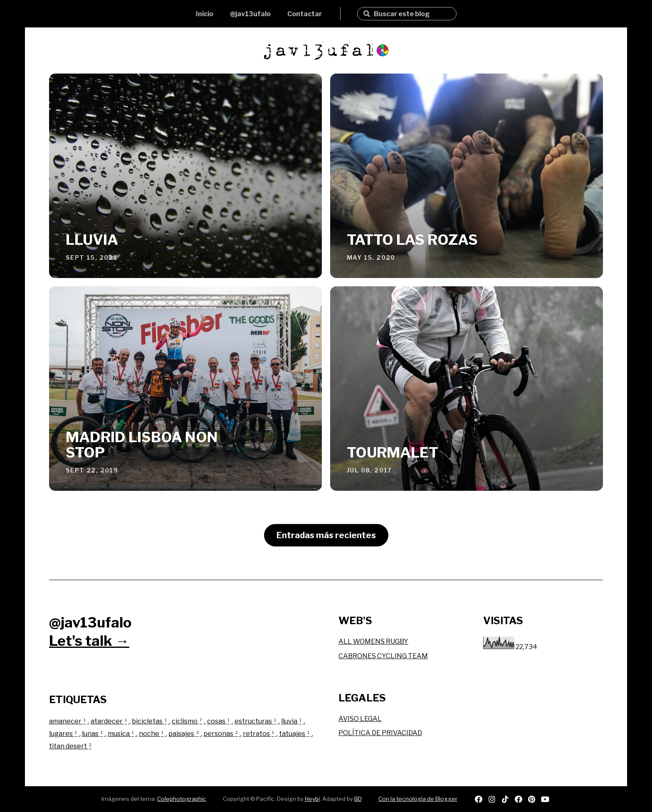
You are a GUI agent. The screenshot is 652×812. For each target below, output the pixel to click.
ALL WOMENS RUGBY (373, 641)
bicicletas (151, 721)
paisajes (185, 734)
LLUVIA (92, 240)
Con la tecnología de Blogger (418, 799)
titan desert (71, 746)
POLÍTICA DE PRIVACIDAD (380, 733)
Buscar (367, 14)
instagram (492, 799)
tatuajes (295, 734)
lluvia (293, 721)
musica (122, 734)
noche (152, 734)
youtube (545, 799)
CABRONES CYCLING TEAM (383, 656)
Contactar (305, 14)
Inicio (205, 14)
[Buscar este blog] (412, 14)
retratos (260, 734)
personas (222, 734)
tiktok (505, 799)
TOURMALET (393, 452)
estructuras (257, 721)
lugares (64, 734)
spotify (479, 799)
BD (358, 799)
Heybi (312, 799)
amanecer (69, 721)
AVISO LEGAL (360, 719)
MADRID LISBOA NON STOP (142, 445)
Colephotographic (182, 799)
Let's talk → (89, 641)
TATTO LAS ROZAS (412, 240)
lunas (94, 734)
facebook (519, 799)
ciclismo (188, 721)
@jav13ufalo (250, 14)
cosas (220, 721)
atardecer (110, 721)
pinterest (532, 799)
